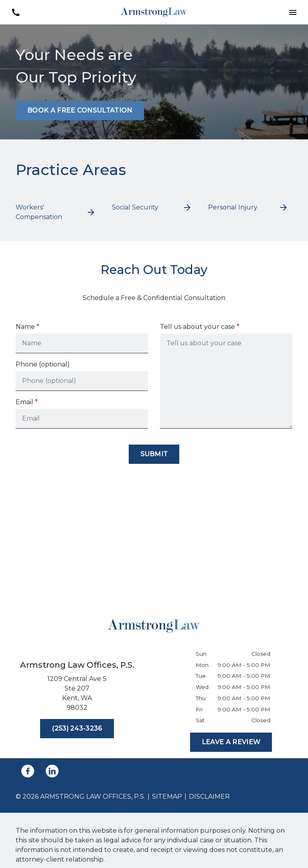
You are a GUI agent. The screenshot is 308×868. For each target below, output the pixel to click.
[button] (293, 12)
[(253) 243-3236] (77, 729)
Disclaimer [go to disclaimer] (209, 797)
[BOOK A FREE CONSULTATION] (80, 111)
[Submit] (154, 454)
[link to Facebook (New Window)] (28, 771)
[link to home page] (154, 12)
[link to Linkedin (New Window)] (52, 771)
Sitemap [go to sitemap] (167, 797)
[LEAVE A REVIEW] (231, 742)
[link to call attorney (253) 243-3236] (15, 12)
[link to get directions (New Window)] (77, 695)
